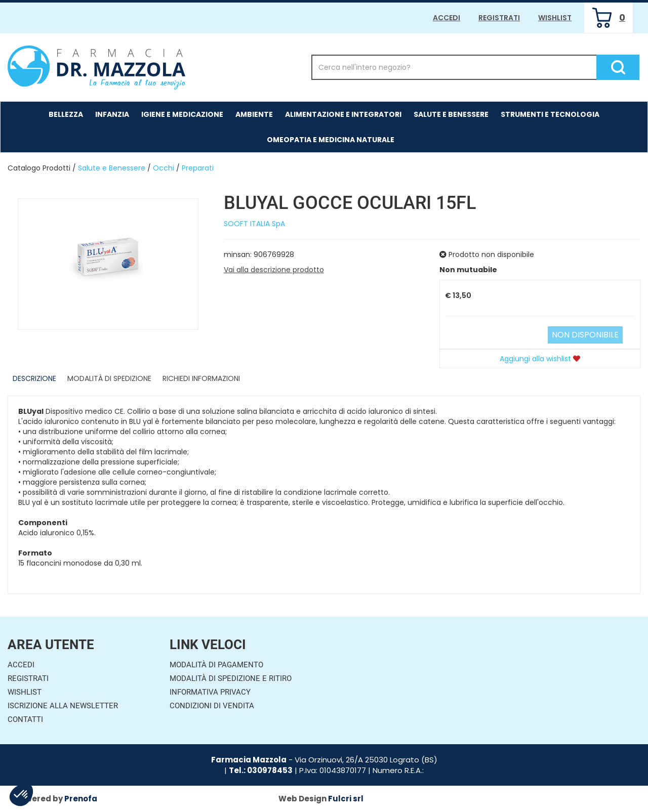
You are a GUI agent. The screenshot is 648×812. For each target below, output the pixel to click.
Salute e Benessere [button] (451, 114)
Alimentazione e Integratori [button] (343, 114)
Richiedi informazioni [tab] (201, 378)
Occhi (164, 168)
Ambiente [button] (254, 114)
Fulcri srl (346, 799)
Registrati (499, 18)
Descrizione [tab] (34, 378)
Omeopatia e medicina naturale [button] (331, 140)
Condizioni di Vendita (212, 706)
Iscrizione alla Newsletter (63, 706)
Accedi (447, 18)
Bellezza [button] (66, 114)
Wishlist (555, 18)
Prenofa (81, 799)
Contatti (25, 719)
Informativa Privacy (210, 692)
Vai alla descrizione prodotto (274, 270)
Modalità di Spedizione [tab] (109, 378)
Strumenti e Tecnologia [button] (550, 114)
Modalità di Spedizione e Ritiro (231, 678)
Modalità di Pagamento (216, 665)
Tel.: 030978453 (261, 770)
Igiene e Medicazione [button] (182, 114)
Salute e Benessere (112, 168)
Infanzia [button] (112, 114)
